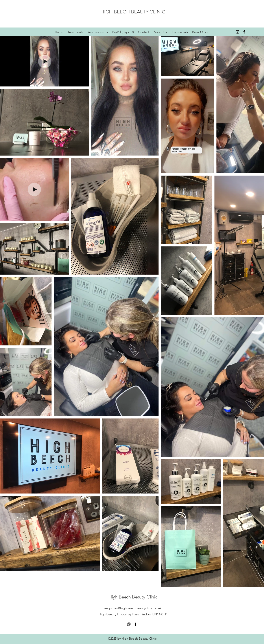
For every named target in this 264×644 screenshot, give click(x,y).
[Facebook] (244, 32)
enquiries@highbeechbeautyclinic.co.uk (133, 608)
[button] (98, 32)
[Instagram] (238, 32)
